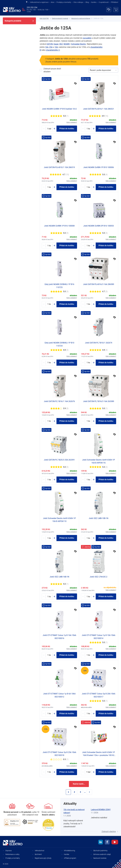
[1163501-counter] (88, 655)
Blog (87, 2)
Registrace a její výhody (43, 858)
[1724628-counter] (49, 304)
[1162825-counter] (49, 246)
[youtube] (115, 842)
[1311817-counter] (88, 714)
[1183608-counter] (49, 480)
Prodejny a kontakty (64, 2)
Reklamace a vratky (12, 854)
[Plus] (54, 129)
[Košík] (116, 10)
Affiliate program (70, 858)
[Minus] (44, 129)
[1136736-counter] (88, 480)
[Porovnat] (75, 84)
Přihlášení (114, 2)
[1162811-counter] (88, 246)
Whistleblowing (69, 851)
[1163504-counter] (49, 655)
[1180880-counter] (88, 129)
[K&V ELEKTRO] (12, 10)
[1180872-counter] (88, 304)
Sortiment (38, 854)
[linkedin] (101, 842)
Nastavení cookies (100, 858)
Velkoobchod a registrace (39, 2)
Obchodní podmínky (100, 851)
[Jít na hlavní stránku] (27, 2)
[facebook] (107, 842)
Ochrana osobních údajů (102, 854)
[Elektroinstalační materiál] (60, 19)
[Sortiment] (48, 810)
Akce (52, 2)
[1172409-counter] (49, 597)
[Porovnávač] (109, 10)
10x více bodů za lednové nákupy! (74, 811)
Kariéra (94, 2)
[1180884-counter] (49, 187)
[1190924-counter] (49, 714)
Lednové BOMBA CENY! (101, 810)
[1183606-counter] (88, 421)
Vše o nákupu (78, 2)
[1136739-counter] (49, 538)
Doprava (9, 851)
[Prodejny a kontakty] (30, 810)
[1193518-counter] (88, 772)
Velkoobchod (39, 851)
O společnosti (104, 2)
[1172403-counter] (88, 538)
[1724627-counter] (49, 363)
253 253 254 (32, 7)
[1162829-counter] (88, 187)
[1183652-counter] (88, 363)
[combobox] (90, 70)
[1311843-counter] (49, 772)
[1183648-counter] (49, 421)
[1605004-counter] (49, 129)
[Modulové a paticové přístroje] (81, 19)
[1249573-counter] (88, 597)
